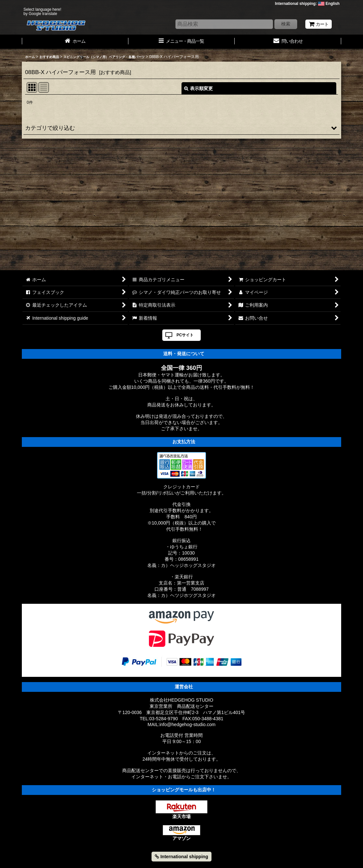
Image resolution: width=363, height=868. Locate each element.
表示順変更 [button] (198, 88)
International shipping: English (307, 4)
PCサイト (185, 335)
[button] (181, 128)
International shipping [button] (181, 857)
